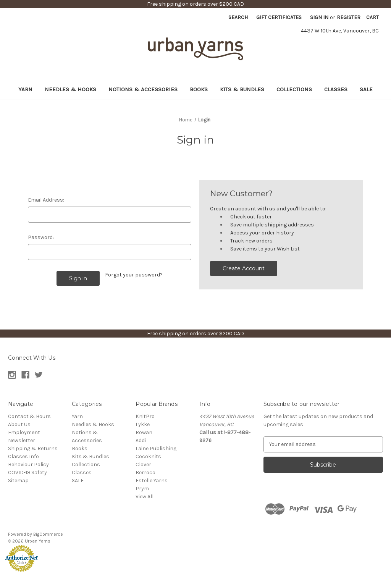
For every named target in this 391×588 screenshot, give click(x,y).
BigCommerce (48, 534)
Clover (143, 464)
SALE (366, 89)
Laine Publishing (156, 448)
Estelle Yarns (152, 481)
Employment (24, 432)
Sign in (319, 17)
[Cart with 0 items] (372, 17)
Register (349, 17)
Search (238, 17)
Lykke (143, 424)
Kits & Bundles (242, 89)
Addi (141, 440)
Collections (294, 89)
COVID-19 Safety (27, 472)
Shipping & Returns (33, 448)
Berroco (145, 472)
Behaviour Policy (28, 464)
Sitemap (18, 481)
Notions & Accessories (143, 89)
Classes (336, 89)
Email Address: (46, 200)
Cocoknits (148, 456)
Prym (142, 489)
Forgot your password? (134, 275)
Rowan (144, 432)
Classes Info (23, 456)
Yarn (25, 89)
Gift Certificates (279, 17)
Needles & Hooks (70, 89)
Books (199, 89)
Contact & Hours (29, 416)
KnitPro (145, 416)
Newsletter (22, 440)
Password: (41, 237)
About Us (19, 424)
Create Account (244, 268)
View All (145, 497)
